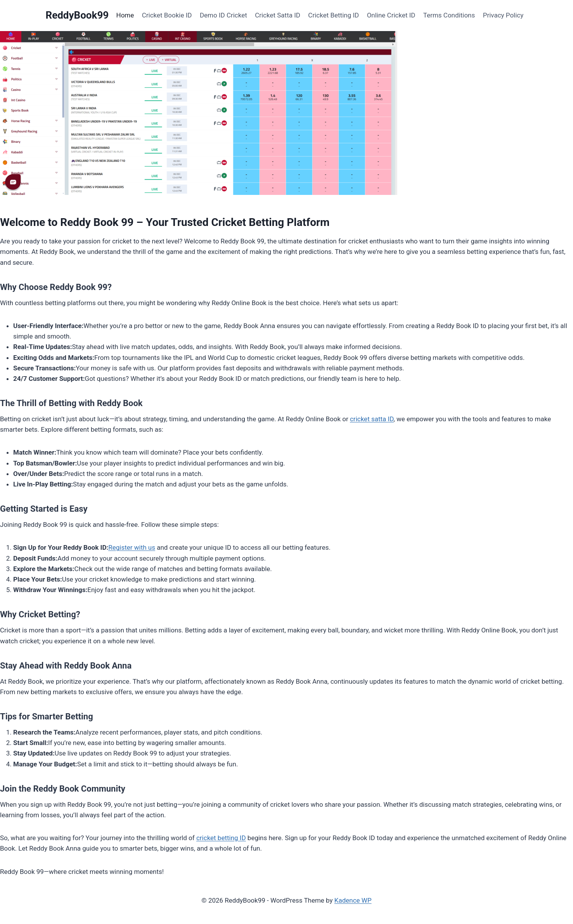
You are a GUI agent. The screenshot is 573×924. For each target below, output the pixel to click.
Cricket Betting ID (333, 15)
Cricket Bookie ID (167, 15)
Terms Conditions (449, 15)
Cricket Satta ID (278, 15)
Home (125, 15)
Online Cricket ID (391, 15)
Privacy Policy (503, 15)
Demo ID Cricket (223, 15)
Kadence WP (353, 900)
